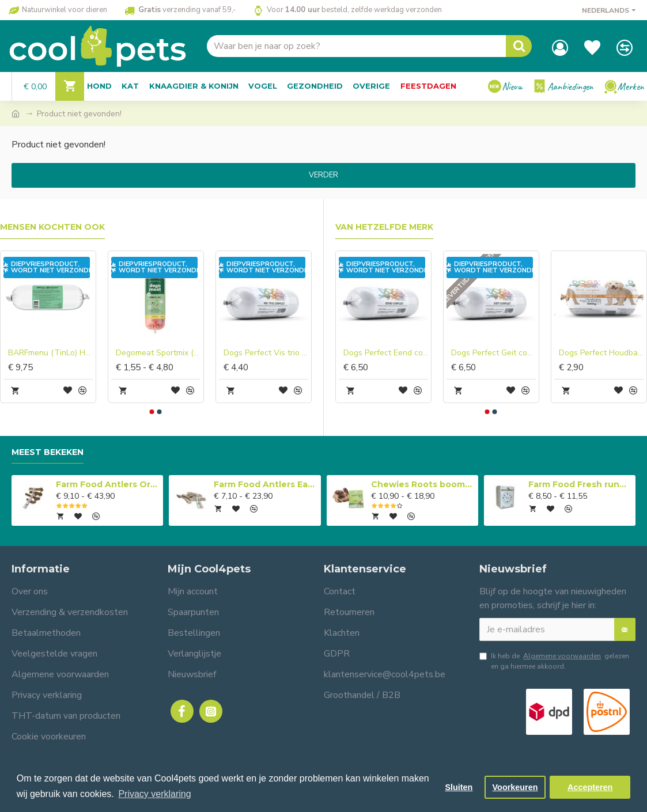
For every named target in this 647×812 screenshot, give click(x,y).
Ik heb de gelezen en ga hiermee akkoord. (554, 661)
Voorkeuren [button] (515, 787)
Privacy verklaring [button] (154, 794)
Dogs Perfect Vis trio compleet (266, 353)
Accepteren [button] (590, 787)
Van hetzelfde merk (384, 227)
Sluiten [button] (459, 787)
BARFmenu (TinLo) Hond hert (50, 353)
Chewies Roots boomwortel (423, 484)
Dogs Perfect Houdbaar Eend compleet (601, 353)
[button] (152, 412)
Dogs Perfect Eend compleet (386, 353)
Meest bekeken (48, 452)
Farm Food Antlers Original (107, 484)
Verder (323, 175)
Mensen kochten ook (52, 227)
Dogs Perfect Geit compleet (493, 353)
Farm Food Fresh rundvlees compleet (580, 484)
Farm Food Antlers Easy (265, 484)
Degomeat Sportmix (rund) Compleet (158, 353)
